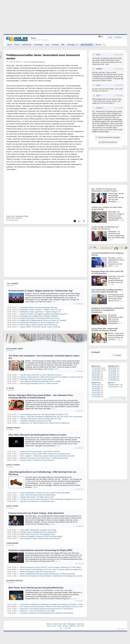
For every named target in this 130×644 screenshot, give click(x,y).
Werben (98, 45)
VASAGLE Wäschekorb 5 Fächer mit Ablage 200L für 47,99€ (41, 419)
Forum (17, 45)
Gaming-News (13, 428)
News (10, 45)
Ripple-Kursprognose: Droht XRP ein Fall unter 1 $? (38, 572)
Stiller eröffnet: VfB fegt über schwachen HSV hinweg (38, 530)
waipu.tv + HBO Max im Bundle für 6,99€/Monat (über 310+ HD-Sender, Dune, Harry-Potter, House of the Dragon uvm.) (61, 417)
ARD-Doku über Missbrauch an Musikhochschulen (37, 501)
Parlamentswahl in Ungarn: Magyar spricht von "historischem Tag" (41, 291)
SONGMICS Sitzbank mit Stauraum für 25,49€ (36, 421)
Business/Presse (15, 580)
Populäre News (114, 385)
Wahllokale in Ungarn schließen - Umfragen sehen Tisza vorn (41, 310)
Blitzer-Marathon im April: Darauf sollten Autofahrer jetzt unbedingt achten (45, 454)
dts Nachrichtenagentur (37, 62)
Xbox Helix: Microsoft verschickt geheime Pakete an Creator (38, 435)
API (78, 626)
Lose (47, 45)
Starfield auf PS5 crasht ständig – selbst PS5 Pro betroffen (40, 452)
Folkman (99, 108)
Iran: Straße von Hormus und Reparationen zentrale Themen (104, 190)
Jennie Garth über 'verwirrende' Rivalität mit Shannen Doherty (105, 330)
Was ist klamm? (87, 45)
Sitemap (49, 624)
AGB (65, 624)
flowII (98, 55)
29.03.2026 (112, 368)
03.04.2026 (96, 389)
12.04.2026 (96, 368)
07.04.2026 (96, 378)
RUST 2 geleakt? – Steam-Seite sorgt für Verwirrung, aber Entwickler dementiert (47, 456)
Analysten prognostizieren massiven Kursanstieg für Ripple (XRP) (40, 550)
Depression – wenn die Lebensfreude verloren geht (37, 611)
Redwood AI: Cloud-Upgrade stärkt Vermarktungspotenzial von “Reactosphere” (47, 609)
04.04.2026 (96, 387)
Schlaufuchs (27, 45)
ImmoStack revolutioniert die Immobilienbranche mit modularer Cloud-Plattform (47, 613)
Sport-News (12, 506)
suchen (117, 355)
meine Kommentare (109, 399)
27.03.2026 (112, 372)
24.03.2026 (112, 378)
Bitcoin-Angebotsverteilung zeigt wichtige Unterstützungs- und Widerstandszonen (48, 574)
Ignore (118, 399)
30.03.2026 (96, 397)
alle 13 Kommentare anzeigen (108, 137)
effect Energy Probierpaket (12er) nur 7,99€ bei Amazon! (39, 384)
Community (38, 45)
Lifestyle (55, 45)
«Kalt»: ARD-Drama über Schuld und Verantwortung (38, 495)
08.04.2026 (96, 376)
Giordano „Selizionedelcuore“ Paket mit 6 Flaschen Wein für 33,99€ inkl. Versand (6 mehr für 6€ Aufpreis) (56, 377)
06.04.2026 (96, 380)
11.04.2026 (96, 370)
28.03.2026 (112, 370)
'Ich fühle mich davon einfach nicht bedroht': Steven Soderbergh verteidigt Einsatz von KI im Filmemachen (56, 499)
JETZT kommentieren (108, 142)
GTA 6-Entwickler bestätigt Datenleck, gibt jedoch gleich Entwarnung (107, 291)
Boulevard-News (15, 349)
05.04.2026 (96, 385)
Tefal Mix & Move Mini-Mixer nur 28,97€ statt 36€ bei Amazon (41, 375)
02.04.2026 (96, 391)
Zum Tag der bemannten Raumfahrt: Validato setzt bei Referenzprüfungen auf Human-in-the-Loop (53, 607)
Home (49, 626)
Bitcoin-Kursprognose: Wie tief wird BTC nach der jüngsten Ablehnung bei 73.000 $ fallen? (51, 567)
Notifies (124, 399)
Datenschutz (58, 624)
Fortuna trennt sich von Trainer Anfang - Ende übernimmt (36, 513)
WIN (63, 45)
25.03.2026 (112, 376)
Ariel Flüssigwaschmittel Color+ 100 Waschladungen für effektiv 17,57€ (44, 414)
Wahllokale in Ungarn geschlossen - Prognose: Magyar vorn (40, 312)
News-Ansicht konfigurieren (118, 397)
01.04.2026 (96, 393)
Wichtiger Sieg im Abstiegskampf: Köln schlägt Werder (39, 532)
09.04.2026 (96, 374)
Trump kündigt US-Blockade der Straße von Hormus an (105, 228)
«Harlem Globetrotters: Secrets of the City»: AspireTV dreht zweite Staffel (45, 493)
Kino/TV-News (13, 465)
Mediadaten (72, 624)
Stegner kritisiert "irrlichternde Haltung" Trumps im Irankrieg (40, 327)
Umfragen (73, 45)
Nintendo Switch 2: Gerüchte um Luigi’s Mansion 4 (37, 460)
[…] (53, 302)
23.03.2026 (112, 380)
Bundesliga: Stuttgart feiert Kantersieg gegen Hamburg (39, 307)
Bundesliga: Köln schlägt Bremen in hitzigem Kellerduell (39, 316)
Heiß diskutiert (114, 387)
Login (110, 37)
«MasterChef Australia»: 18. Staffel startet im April (37, 497)
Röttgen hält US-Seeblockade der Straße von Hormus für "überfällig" (43, 320)
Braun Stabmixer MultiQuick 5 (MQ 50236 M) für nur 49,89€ (40, 381)
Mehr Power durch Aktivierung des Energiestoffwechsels (36, 588)
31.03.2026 (96, 395)
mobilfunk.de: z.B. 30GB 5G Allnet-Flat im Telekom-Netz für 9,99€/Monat (45, 423)
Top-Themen (12, 284)
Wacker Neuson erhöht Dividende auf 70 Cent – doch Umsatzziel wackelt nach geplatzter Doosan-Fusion (56, 569)
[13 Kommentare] (12, 220)
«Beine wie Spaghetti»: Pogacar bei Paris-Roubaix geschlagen (41, 536)
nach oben (120, 629)
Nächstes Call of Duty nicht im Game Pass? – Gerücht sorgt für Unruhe (44, 458)
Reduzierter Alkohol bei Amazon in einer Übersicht (37, 379)
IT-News (10, 388)
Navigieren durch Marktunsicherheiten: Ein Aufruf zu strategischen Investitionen (108, 310)
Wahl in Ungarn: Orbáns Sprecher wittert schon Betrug (39, 325)
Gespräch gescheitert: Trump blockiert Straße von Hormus (40, 318)
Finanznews (12, 543)
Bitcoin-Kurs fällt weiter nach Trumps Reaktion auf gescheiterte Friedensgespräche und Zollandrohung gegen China (59, 576)
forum (124, 146)
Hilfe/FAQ (73, 626)
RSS (82, 626)
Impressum (80, 624)
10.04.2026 (96, 372)
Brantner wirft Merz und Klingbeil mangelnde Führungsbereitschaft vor (44, 314)
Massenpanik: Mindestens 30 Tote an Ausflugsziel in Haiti (40, 323)
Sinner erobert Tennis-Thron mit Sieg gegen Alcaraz (38, 534)
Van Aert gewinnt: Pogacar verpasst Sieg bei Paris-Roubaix (40, 539)
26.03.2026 (112, 374)
